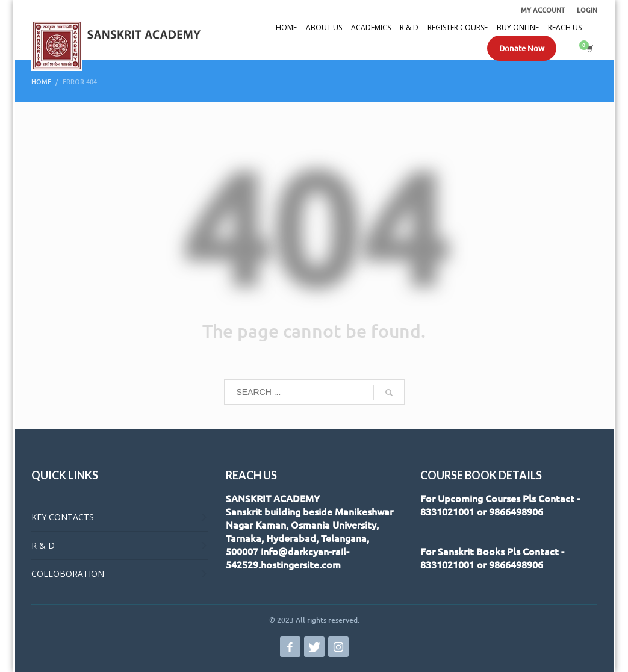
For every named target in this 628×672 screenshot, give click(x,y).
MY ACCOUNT (543, 10)
